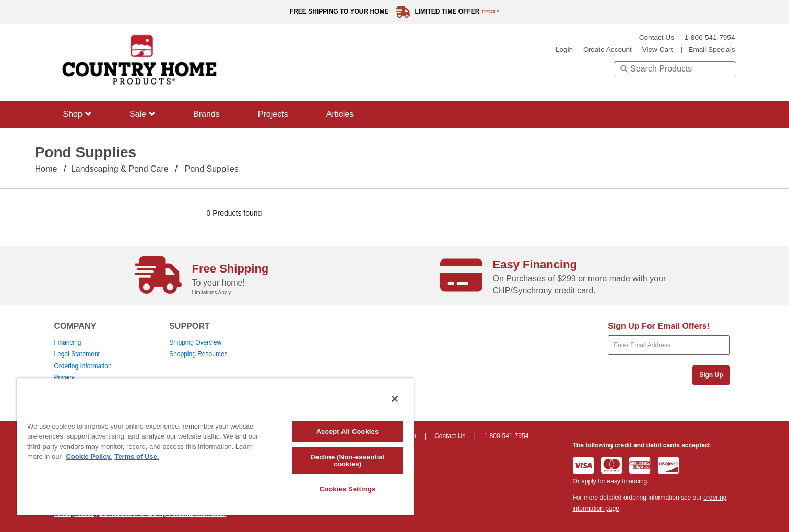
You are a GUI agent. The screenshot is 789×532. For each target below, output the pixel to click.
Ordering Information (83, 366)
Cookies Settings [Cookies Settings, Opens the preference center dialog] (348, 489)
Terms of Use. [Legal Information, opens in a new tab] (137, 457)
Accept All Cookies (348, 431)
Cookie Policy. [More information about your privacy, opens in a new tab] (89, 457)
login (564, 49)
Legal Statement (77, 354)
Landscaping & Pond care (120, 169)
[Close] (395, 399)
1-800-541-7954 (710, 37)
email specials (711, 49)
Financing (68, 342)
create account (608, 49)
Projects (273, 114)
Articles (340, 114)
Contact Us (657, 37)
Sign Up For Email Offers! (659, 326)
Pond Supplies (212, 169)
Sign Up (711, 375)
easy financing (627, 481)
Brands (207, 114)
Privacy (64, 377)
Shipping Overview (195, 342)
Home (46, 169)
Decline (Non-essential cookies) (347, 460)
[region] (215, 447)
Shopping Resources (198, 354)
